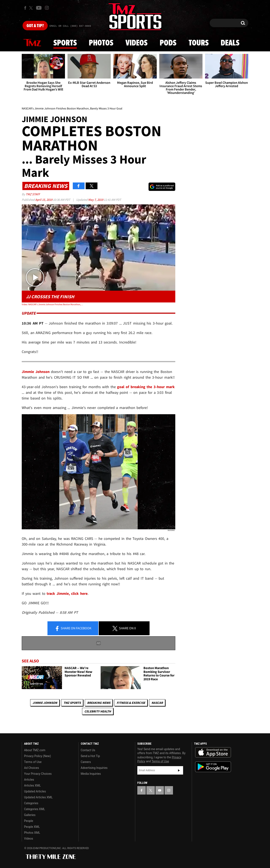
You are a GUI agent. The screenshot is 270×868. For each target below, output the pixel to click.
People (29, 821)
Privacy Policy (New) (37, 756)
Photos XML (32, 833)
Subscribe (179, 770)
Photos (101, 43)
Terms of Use (33, 762)
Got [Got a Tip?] (35, 26)
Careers (86, 762)
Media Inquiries (91, 774)
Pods (168, 43)
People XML (32, 827)
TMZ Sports (72, 703)
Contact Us (88, 750)
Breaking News (99, 703)
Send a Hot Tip (90, 756)
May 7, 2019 (96, 200)
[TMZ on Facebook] (25, 8)
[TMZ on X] (32, 8)
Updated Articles (35, 791)
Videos (136, 43)
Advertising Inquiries (94, 768)
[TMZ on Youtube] (39, 8)
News (32, 43)
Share (73, 628)
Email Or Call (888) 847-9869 (70, 26)
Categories (31, 803)
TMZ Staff (33, 194)
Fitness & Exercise (131, 703)
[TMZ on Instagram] (47, 8)
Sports (65, 43)
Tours (199, 43)
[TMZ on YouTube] (160, 790)
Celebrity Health (98, 711)
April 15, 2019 (44, 200)
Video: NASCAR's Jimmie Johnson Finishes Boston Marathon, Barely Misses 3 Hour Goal (52, 304)
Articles (29, 780)
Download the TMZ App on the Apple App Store (213, 752)
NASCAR (157, 703)
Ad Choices (32, 768)
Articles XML (32, 785)
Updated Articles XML (38, 797)
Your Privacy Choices (38, 774)
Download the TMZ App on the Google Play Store (213, 767)
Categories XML (34, 809)
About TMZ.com (35, 750)
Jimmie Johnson (45, 703)
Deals (230, 43)
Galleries (30, 815)
